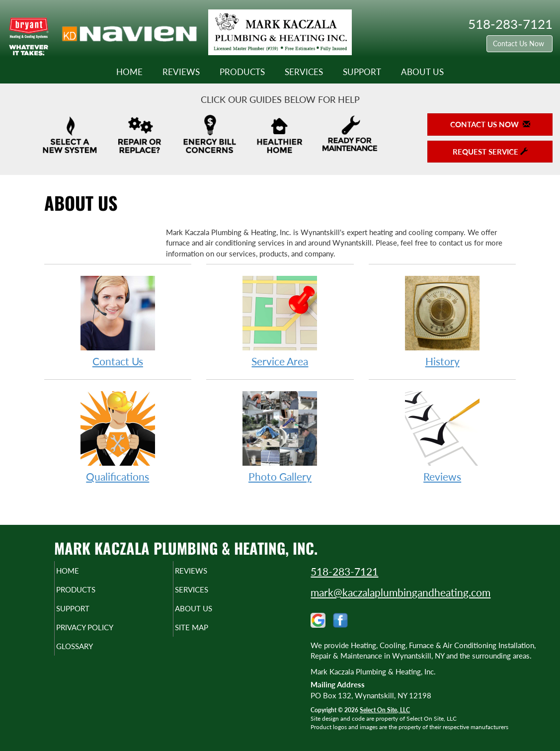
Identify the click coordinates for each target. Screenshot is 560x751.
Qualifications (118, 436)
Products (242, 72)
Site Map (208, 634)
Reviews (181, 72)
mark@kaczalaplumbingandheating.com (400, 592)
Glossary (92, 655)
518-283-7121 (344, 571)
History (442, 321)
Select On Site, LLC (385, 710)
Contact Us (118, 321)
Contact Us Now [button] (520, 43)
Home (129, 72)
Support (362, 72)
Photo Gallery (280, 436)
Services (304, 72)
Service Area (280, 321)
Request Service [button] (490, 152)
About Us (422, 72)
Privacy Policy (104, 634)
